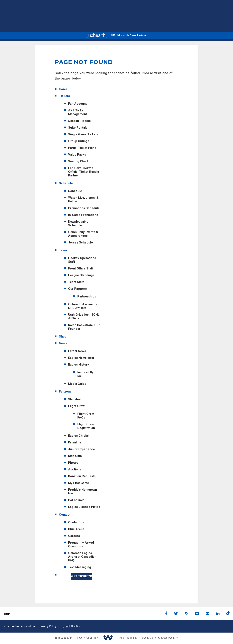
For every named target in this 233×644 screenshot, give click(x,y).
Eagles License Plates (84, 507)
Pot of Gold (76, 500)
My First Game (79, 483)
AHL (99, 15)
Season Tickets (79, 121)
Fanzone (65, 392)
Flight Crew (76, 406)
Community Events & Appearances (83, 234)
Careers (74, 536)
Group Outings (79, 141)
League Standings (81, 275)
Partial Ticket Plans (82, 148)
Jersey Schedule (80, 242)
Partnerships (87, 296)
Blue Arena (76, 529)
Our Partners (77, 289)
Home (63, 89)
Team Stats (76, 282)
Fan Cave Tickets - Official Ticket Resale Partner (84, 172)
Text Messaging (80, 567)
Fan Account (77, 104)
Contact (65, 515)
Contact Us (76, 522)
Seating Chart (78, 161)
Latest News (77, 351)
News (63, 343)
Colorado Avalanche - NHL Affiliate (84, 306)
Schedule (66, 183)
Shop (63, 337)
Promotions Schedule (84, 208)
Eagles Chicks (78, 436)
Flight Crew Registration (86, 426)
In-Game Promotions (83, 215)
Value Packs (77, 155)
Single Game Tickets (83, 134)
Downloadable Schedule (78, 223)
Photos (73, 463)
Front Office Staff (81, 268)
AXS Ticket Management (78, 112)
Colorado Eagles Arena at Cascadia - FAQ (82, 557)
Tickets (64, 96)
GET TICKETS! (82, 576)
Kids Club (75, 456)
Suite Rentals (78, 128)
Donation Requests (82, 476)
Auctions (75, 469)
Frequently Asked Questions (81, 544)
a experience (20, 626)
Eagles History (79, 365)
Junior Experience (82, 449)
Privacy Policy (48, 626)
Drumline (75, 442)
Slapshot (74, 399)
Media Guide (77, 384)
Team (63, 250)
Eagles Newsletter (81, 358)
